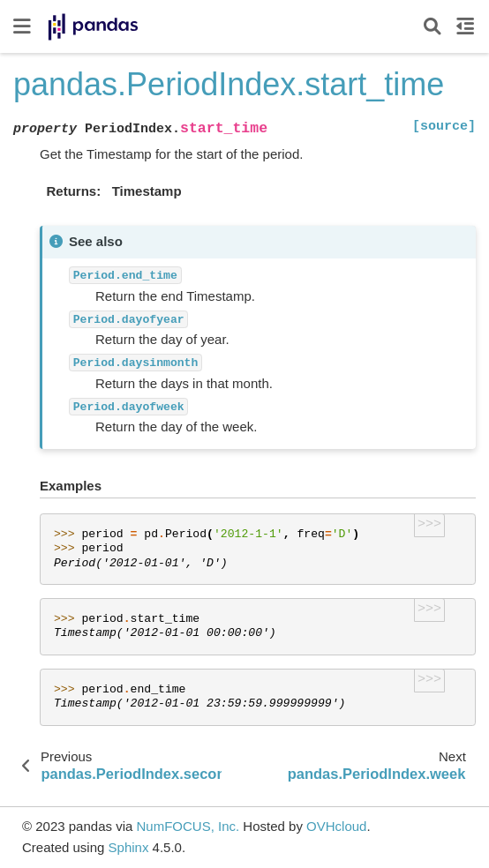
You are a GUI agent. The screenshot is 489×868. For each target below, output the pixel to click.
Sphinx (129, 847)
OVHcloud (336, 826)
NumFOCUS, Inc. (188, 826)
